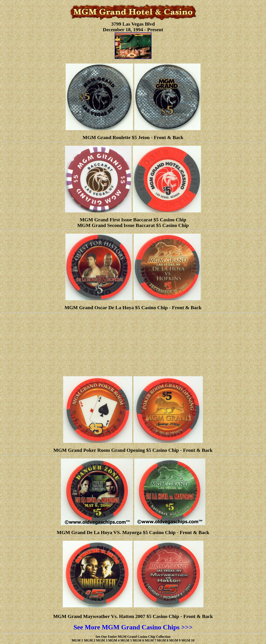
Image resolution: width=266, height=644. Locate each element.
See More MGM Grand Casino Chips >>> (133, 627)
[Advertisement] (133, 344)
